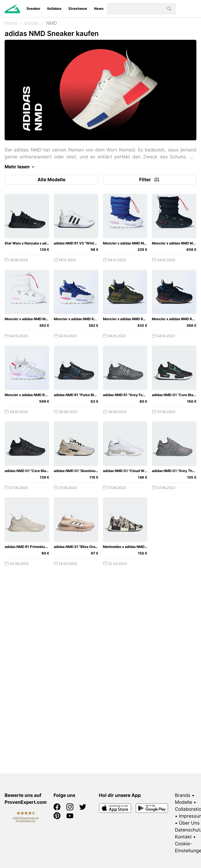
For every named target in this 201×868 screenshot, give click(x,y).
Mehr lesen (21, 167)
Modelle (184, 802)
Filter (150, 180)
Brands (183, 795)
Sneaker (33, 9)
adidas (32, 23)
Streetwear (78, 9)
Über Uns (189, 823)
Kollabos (54, 9)
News (99, 9)
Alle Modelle (51, 180)
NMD (51, 23)
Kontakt (183, 837)
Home (11, 23)
